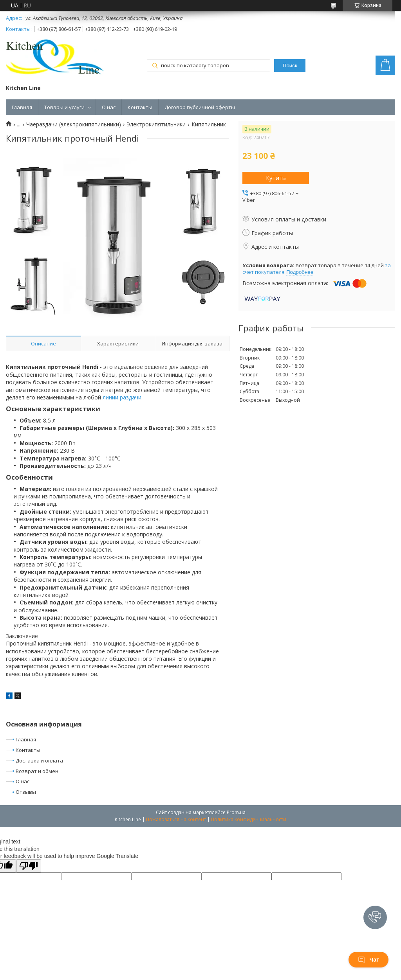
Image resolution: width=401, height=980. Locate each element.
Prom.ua (236, 812)
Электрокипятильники (156, 124)
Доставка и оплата (39, 761)
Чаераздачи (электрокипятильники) (74, 124)
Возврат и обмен (37, 771)
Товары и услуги (64, 107)
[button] (375, 917)
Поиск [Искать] (290, 66)
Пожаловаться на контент (176, 819)
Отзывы (26, 792)
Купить (276, 178)
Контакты (140, 107)
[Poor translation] (29, 866)
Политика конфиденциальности (249, 819)
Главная (22, 107)
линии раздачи (122, 397)
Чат (368, 960)
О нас (109, 107)
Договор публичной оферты (200, 107)
